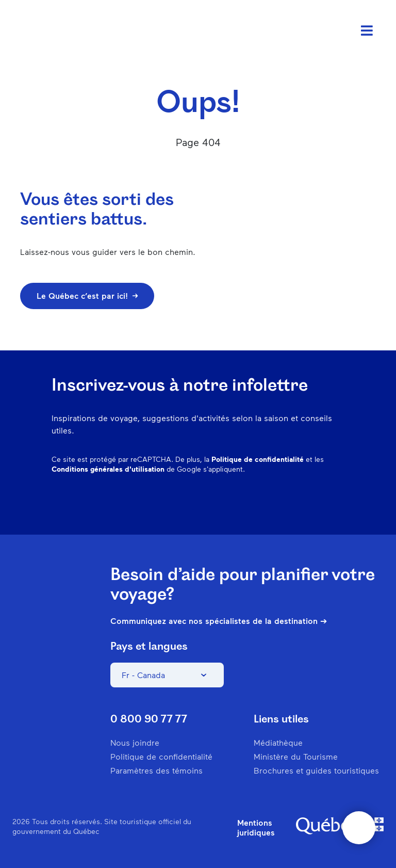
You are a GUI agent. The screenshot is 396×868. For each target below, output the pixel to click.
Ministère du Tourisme (296, 756)
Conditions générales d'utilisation (108, 469)
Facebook (203, 503)
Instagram (230, 503)
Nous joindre (135, 742)
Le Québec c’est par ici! (87, 295)
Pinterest (257, 503)
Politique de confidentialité (258, 459)
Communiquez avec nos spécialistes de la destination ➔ (219, 621)
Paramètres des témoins (156, 770)
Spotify (284, 503)
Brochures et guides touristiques (316, 770)
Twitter (310, 503)
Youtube (337, 503)
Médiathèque (278, 742)
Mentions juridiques (256, 827)
